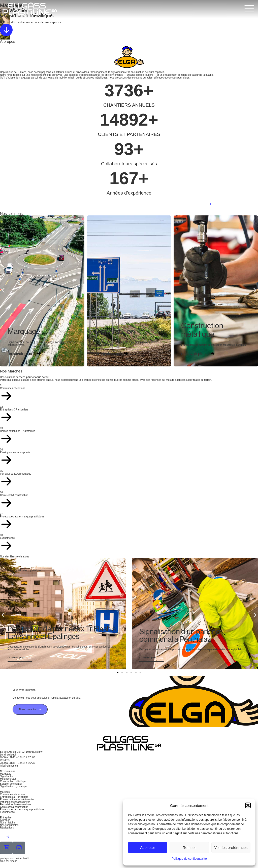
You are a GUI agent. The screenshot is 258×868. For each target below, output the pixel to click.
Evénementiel (8, 812)
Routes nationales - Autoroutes (17, 799)
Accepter (148, 847)
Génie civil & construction (14, 807)
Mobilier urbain (8, 779)
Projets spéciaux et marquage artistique (22, 809)
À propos (5, 820)
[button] (248, 805)
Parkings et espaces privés (15, 802)
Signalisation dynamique (14, 786)
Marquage (6, 774)
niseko (13, 861)
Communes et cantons (13, 794)
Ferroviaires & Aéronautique (16, 804)
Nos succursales (9, 825)
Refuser (189, 847)
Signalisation (7, 776)
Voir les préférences (231, 847)
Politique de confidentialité (189, 859)
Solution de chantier (11, 784)
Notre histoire (7, 823)
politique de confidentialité (14, 858)
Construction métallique (13, 781)
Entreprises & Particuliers (14, 797)
